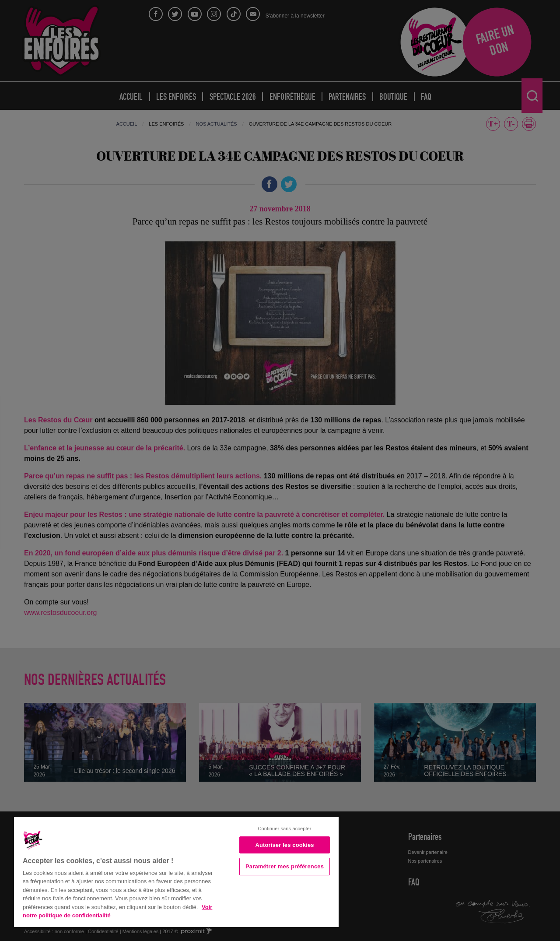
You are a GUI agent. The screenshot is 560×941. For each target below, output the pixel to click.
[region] (176, 871)
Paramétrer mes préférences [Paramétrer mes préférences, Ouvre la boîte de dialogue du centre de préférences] (285, 866)
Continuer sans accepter (284, 829)
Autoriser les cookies (284, 845)
